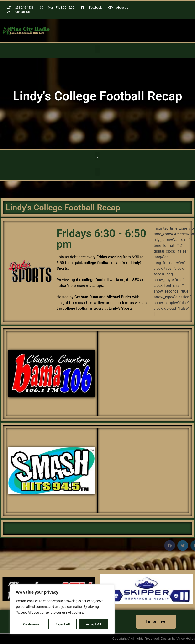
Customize (31, 624)
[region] (62, 609)
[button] (97, 49)
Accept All (94, 624)
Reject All (63, 624)
